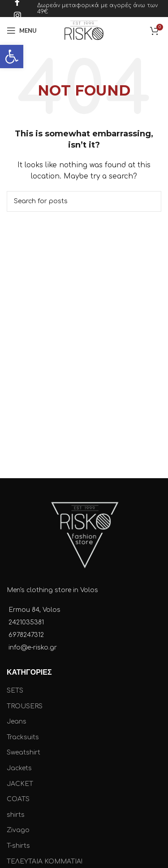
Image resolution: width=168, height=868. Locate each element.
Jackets (19, 768)
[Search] (84, 201)
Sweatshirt (24, 752)
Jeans (17, 722)
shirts (16, 815)
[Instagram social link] (17, 15)
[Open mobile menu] (22, 31)
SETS (15, 691)
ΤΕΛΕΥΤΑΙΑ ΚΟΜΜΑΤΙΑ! (45, 861)
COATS (18, 799)
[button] (12, 57)
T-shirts (18, 846)
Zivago (18, 830)
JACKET (20, 784)
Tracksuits (23, 737)
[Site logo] (84, 30)
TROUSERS (25, 706)
